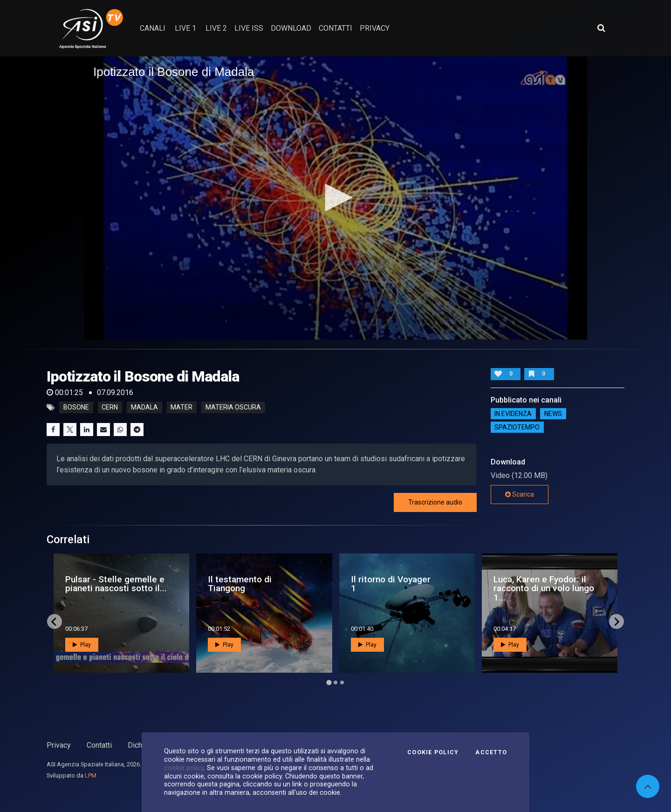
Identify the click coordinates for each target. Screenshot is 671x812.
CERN (110, 408)
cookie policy (184, 768)
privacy (375, 28)
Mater (181, 408)
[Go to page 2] (335, 682)
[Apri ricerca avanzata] (601, 28)
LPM (91, 775)
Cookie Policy (433, 752)
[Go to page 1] (329, 683)
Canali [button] (153, 28)
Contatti (99, 745)
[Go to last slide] (55, 621)
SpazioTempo (517, 427)
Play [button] (82, 645)
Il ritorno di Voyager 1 (391, 584)
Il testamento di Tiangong (240, 584)
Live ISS (249, 28)
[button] (335, 198)
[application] (335, 198)
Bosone (76, 408)
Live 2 (216, 28)
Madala (144, 408)
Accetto (491, 752)
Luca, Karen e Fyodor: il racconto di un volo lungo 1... (544, 588)
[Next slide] (616, 621)
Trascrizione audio (435, 502)
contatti (335, 28)
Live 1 (185, 28)
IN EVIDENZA (513, 414)
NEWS (553, 414)
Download (291, 28)
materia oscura (233, 408)
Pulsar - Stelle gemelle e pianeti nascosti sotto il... (116, 584)
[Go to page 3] (342, 682)
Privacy (59, 745)
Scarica (520, 494)
